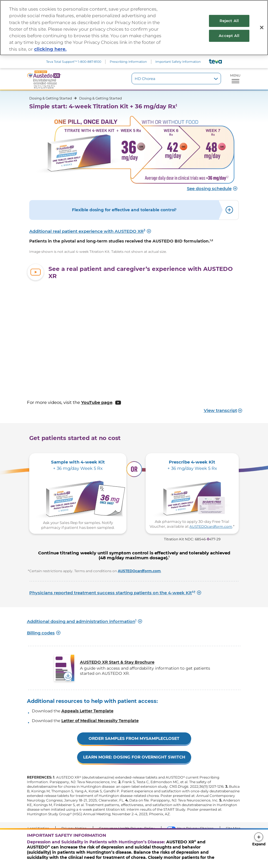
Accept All (229, 36)
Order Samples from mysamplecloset (134, 738)
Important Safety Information (178, 62)
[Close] (262, 28)
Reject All (229, 21)
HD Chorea (145, 79)
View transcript (220, 410)
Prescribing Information (128, 62)
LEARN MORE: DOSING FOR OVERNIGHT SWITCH (134, 757)
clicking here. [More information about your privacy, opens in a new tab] (50, 49)
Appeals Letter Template (87, 711)
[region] (134, 28)
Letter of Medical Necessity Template (100, 721)
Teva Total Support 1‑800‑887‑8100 (74, 62)
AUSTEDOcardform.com (211, 526)
